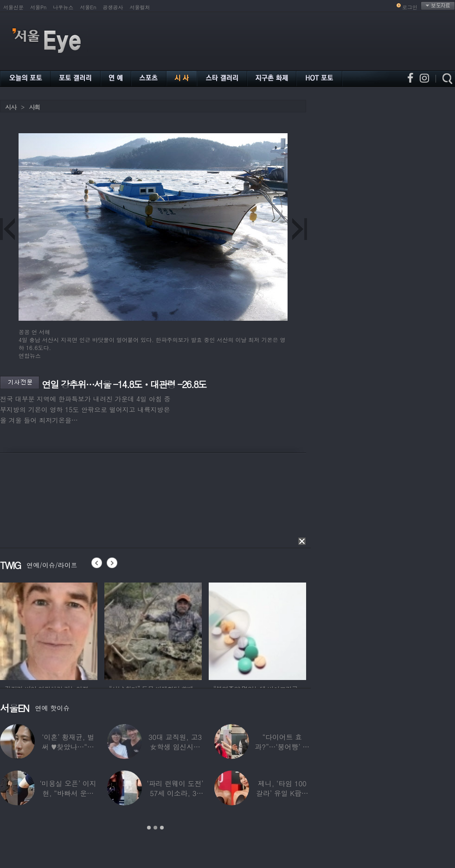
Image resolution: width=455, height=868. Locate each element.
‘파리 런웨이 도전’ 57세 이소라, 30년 (175, 793)
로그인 (410, 7)
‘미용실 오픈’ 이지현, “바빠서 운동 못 (68, 793)
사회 (34, 107)
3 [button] (162, 828)
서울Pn (38, 7)
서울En (88, 7)
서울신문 (13, 7)
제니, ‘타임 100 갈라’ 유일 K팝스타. (282, 793)
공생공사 (113, 7)
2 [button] (155, 828)
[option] (49, 630)
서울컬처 (140, 7)
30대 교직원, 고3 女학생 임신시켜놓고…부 (175, 747)
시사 (11, 107)
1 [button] (149, 828)
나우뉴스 (63, 7)
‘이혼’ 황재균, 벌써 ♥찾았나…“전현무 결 (68, 747)
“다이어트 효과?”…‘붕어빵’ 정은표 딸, (282, 747)
